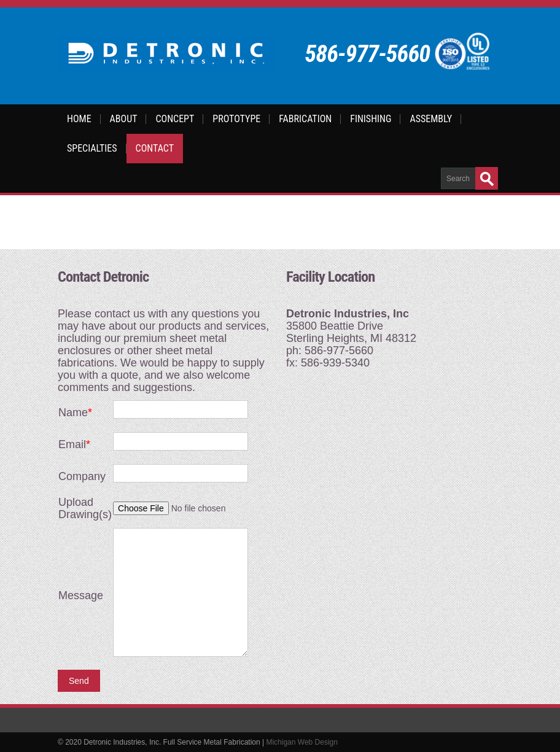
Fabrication (305, 119)
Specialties (92, 148)
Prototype (236, 119)
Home (79, 119)
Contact (155, 148)
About (124, 119)
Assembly (431, 119)
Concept (175, 119)
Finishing (371, 119)
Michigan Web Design (302, 742)
